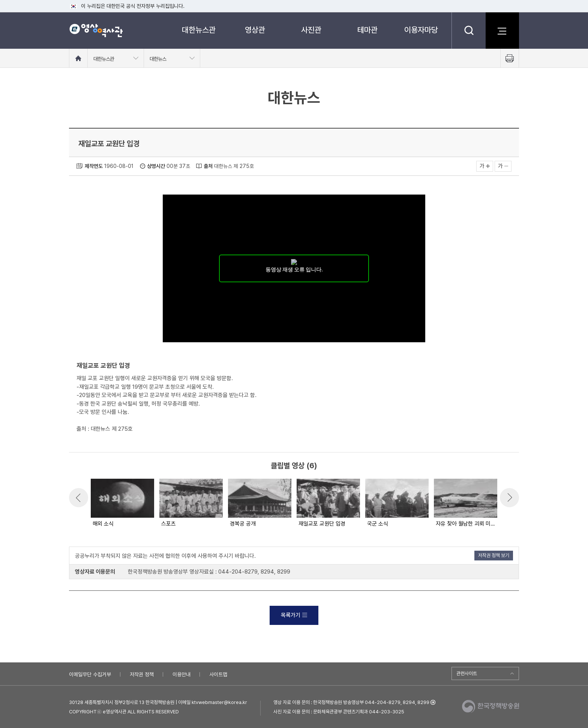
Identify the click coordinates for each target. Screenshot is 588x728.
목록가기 (294, 615)
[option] (122, 503)
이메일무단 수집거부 (90, 674)
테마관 (367, 30)
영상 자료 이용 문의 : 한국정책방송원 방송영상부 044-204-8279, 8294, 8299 (351, 702)
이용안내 (181, 674)
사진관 (311, 30)
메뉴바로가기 (0, 0)
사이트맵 (218, 674)
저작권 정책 (142, 674)
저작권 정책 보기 (494, 555)
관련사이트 (467, 673)
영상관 (255, 30)
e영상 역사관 (96, 30)
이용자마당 (421, 30)
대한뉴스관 (199, 30)
